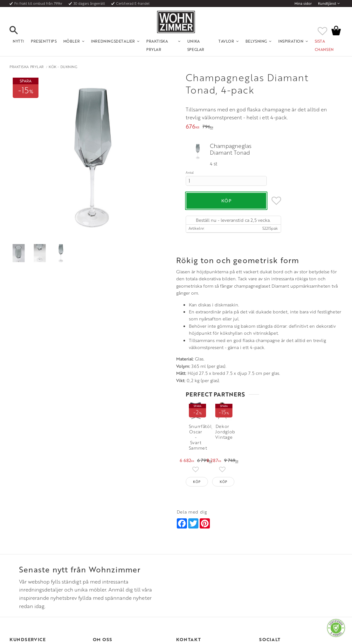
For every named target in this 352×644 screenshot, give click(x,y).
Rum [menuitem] (97, 576)
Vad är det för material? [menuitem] (30, 584)
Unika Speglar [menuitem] (196, 45)
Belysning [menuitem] (256, 41)
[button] (19, 31)
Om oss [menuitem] (99, 560)
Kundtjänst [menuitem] (327, 3)
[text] (193, 127)
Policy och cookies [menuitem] (26, 599)
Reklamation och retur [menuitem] (29, 591)
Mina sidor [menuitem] (303, 3)
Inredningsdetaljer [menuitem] (113, 41)
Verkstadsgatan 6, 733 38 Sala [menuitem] (201, 584)
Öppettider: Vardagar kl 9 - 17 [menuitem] (202, 560)
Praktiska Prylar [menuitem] (157, 45)
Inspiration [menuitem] (291, 41)
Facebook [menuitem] (274, 568)
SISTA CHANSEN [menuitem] (324, 45)
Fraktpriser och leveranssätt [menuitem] (34, 576)
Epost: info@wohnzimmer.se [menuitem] (200, 576)
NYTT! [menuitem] (19, 41)
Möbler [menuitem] (72, 41)
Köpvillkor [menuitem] (19, 568)
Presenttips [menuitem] (44, 41)
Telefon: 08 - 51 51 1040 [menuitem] (196, 568)
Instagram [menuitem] (274, 560)
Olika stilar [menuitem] (102, 568)
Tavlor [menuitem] (226, 41)
